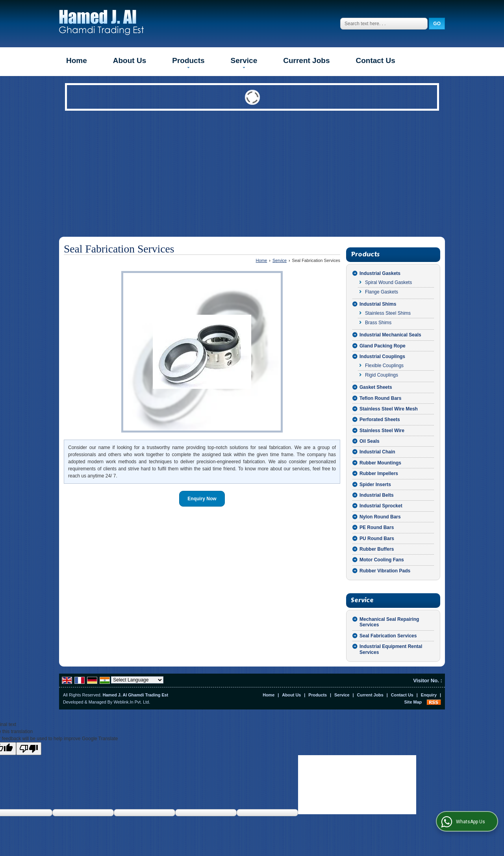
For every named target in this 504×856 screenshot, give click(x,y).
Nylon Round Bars (380, 517)
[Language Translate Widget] (137, 680)
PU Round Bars (377, 538)
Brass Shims (378, 323)
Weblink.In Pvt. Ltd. (132, 702)
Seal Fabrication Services (388, 636)
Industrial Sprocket (381, 506)
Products (188, 62)
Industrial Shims (378, 304)
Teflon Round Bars (380, 398)
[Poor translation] (29, 749)
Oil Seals (370, 441)
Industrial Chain (377, 452)
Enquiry (429, 695)
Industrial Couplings (382, 357)
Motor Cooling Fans (382, 560)
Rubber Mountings (380, 463)
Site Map (413, 702)
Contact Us (375, 60)
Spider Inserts (375, 485)
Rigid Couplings (382, 375)
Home (77, 60)
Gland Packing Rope (383, 346)
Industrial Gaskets (380, 273)
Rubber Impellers (379, 473)
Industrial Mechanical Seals (390, 335)
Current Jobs (306, 60)
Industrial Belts (377, 495)
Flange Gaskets (382, 292)
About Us (130, 60)
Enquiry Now (202, 499)
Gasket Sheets (376, 387)
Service (244, 62)
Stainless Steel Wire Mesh (389, 409)
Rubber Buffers (377, 549)
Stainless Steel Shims (388, 313)
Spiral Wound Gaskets (388, 282)
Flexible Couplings (384, 366)
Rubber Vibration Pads (385, 571)
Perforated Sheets (380, 420)
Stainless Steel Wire (382, 431)
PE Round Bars (377, 527)
